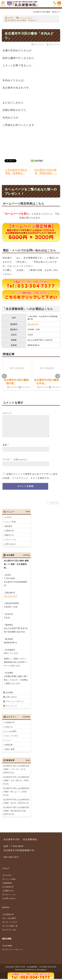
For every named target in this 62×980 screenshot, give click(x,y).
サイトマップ (11, 710)
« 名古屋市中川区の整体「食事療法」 (16, 172)
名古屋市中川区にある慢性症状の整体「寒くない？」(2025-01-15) (16, 795)
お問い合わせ (10, 548)
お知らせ (9, 731)
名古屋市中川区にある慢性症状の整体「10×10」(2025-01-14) (16, 805)
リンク (8, 744)
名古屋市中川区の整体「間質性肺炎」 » (46, 172)
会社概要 (9, 696)
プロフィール (10, 543)
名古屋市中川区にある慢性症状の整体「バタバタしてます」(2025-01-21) (16, 773)
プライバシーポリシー (15, 705)
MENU (3, 5)
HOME (9, 18)
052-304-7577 (33, 324)
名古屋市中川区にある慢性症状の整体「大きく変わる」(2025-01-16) (16, 784)
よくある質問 (11, 735)
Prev (4, 376)
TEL (55, 5)
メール (6, 463)
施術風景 (8, 530)
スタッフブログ (24, 18)
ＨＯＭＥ (8, 521)
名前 (5, 449)
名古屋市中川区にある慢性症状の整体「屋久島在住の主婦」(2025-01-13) (16, 814)
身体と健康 (10, 753)
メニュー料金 (10, 525)
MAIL (59, 5)
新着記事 (9, 748)
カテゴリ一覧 (9, 933)
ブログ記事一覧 (10, 930)
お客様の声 (9, 534)
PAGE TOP (53, 507)
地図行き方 (9, 539)
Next (58, 376)
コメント (7, 413)
